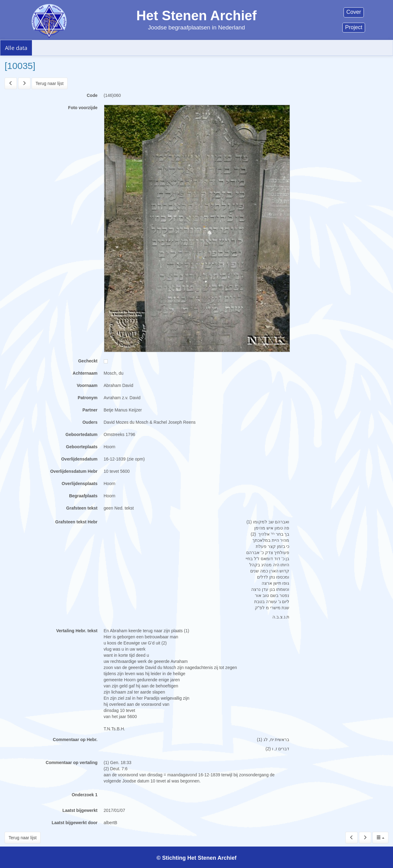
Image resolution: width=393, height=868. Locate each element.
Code (92, 95)
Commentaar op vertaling (72, 763)
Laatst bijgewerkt (80, 810)
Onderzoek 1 (84, 795)
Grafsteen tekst (82, 508)
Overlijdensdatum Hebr (74, 471)
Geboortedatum (81, 434)
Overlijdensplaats (80, 484)
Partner (90, 410)
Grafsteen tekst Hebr (76, 522)
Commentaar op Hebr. (75, 740)
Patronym (88, 398)
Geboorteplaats (82, 447)
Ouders (90, 422)
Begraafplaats (83, 496)
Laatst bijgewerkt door (74, 823)
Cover (354, 12)
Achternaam (85, 373)
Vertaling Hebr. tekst (77, 631)
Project (354, 27)
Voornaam (87, 385)
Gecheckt (88, 361)
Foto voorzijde (83, 108)
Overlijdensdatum (79, 459)
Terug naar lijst (50, 83)
